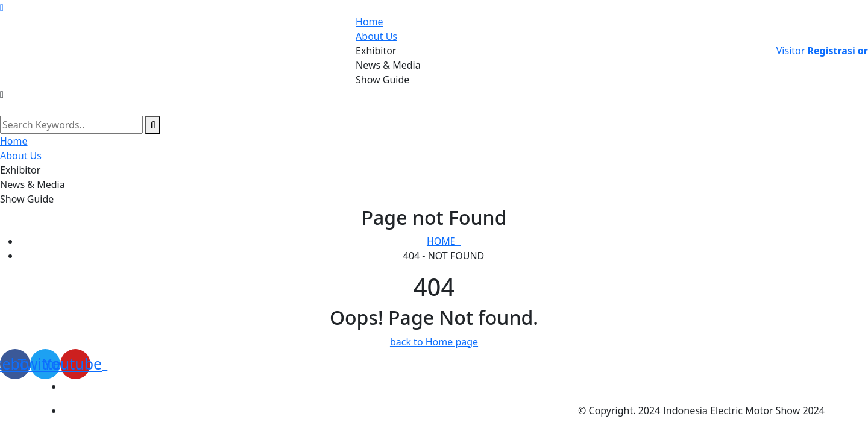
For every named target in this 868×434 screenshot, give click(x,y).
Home (370, 22)
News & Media (388, 65)
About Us (376, 36)
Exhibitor (376, 51)
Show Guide (382, 80)
